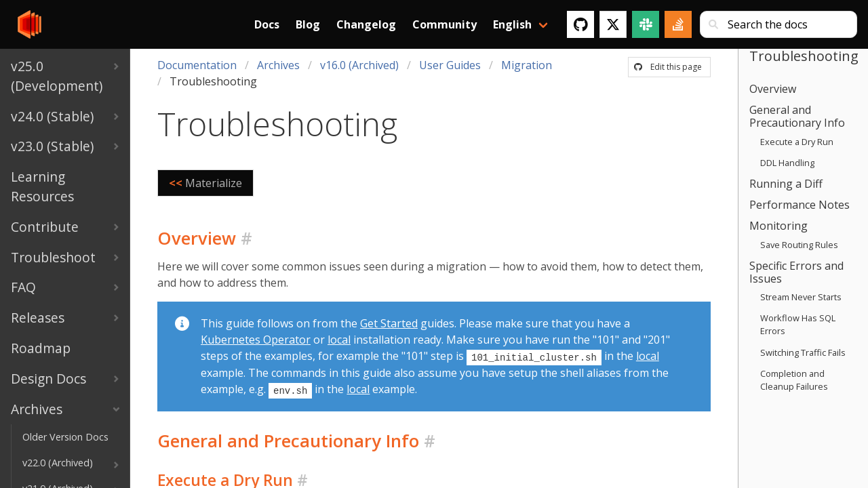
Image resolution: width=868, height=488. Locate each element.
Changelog (366, 24)
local (339, 340)
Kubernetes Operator (256, 340)
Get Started (389, 323)
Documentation (197, 65)
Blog (308, 24)
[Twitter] (613, 24)
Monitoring (778, 226)
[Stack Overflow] (678, 24)
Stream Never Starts (801, 297)
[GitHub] (580, 24)
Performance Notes (800, 205)
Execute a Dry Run (797, 142)
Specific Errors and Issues (796, 272)
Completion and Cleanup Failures (794, 380)
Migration (527, 65)
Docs (267, 24)
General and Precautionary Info (797, 116)
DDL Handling (787, 163)
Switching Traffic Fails (803, 352)
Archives (278, 65)
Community (445, 24)
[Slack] (646, 24)
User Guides (450, 65)
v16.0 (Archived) (359, 65)
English (512, 24)
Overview (773, 89)
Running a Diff (786, 184)
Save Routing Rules (799, 245)
